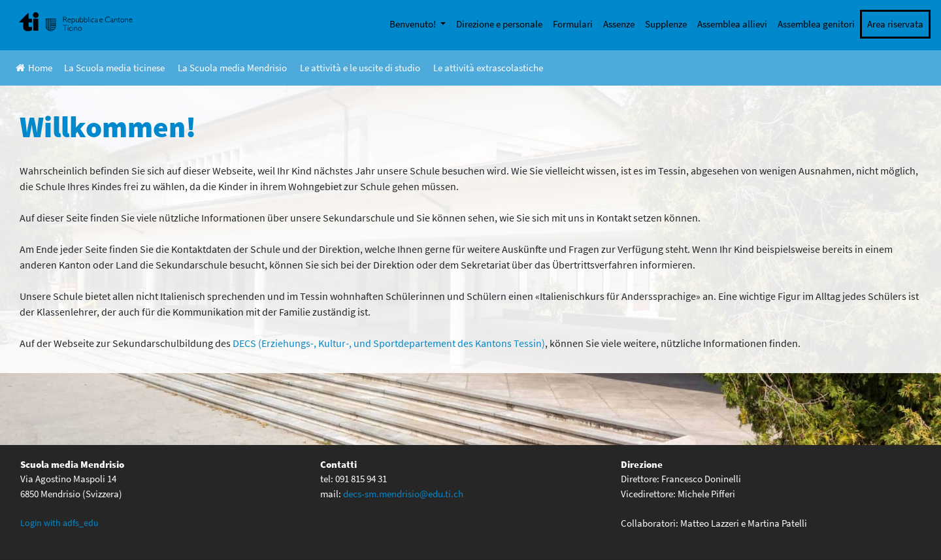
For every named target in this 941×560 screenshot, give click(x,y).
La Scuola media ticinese (114, 68)
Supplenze (666, 24)
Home (34, 68)
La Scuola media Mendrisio (232, 68)
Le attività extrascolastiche (488, 68)
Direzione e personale (499, 24)
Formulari (573, 24)
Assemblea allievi (732, 24)
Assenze (619, 24)
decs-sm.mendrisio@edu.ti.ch (403, 494)
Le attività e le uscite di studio (360, 68)
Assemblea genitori (816, 24)
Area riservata (895, 24)
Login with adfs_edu (59, 523)
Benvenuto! (414, 24)
